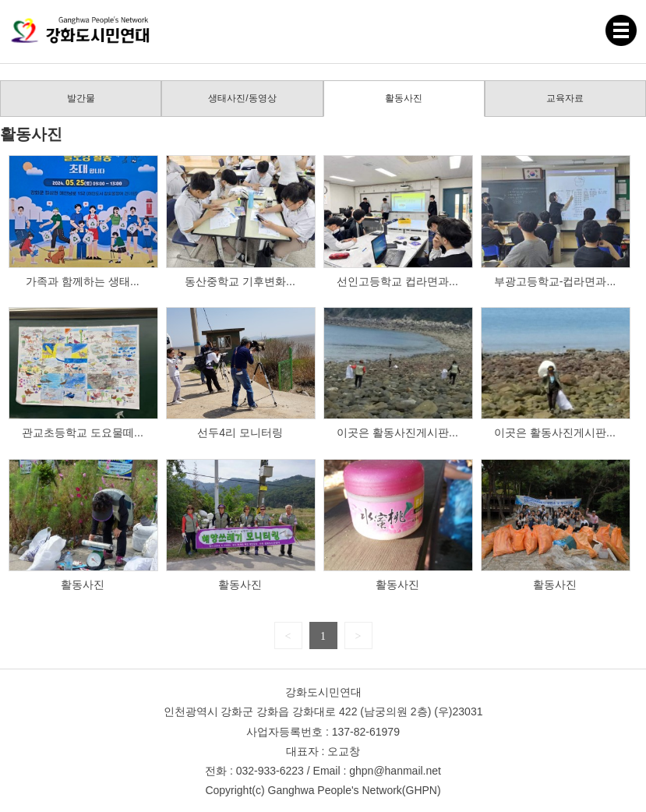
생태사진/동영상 (242, 98)
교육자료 (565, 98)
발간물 (81, 98)
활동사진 (404, 98)
